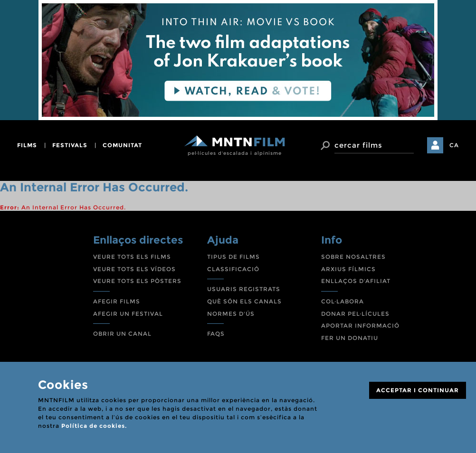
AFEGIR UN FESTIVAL (128, 314)
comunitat (122, 145)
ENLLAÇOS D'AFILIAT (356, 281)
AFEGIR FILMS (117, 301)
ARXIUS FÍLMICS (348, 269)
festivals (70, 145)
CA (454, 145)
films (27, 145)
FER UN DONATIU (350, 338)
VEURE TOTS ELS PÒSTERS (137, 281)
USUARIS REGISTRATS (244, 289)
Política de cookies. (94, 426)
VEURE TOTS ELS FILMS (132, 257)
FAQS (216, 334)
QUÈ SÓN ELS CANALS (244, 301)
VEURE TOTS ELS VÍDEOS (134, 269)
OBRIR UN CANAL (122, 334)
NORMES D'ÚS (231, 314)
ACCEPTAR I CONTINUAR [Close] (418, 390)
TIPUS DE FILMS (233, 257)
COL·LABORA (343, 301)
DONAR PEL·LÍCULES (355, 314)
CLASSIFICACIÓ (233, 269)
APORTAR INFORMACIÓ (360, 326)
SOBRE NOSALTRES (353, 257)
